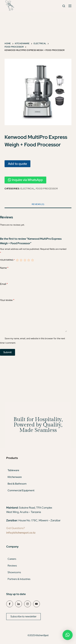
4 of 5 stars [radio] (29, 260)
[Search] (64, 6)
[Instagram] (28, 604)
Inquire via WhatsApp (25, 180)
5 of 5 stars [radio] (32, 260)
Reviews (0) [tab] (38, 204)
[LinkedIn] (19, 604)
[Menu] (70, 6)
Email (4, 284)
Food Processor (47, 189)
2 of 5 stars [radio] (21, 260)
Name (4, 268)
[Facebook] (10, 604)
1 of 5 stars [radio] (17, 260)
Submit (8, 352)
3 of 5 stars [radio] (25, 260)
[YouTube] (36, 604)
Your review (7, 300)
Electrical (28, 189)
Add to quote (17, 164)
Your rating (7, 260)
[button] (68, 635)
